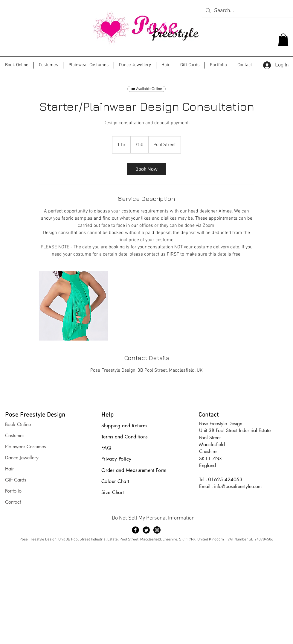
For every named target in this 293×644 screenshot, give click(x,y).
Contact (13, 502)
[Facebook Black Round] (135, 530)
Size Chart (113, 492)
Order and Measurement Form (134, 470)
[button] (283, 40)
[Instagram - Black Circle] (157, 530)
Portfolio (13, 491)
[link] (146, 169)
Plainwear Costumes (25, 447)
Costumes (15, 436)
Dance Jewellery (22, 458)
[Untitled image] (74, 306)
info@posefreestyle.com (238, 486)
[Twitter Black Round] (146, 530)
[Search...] (247, 11)
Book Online (18, 424)
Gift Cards (16, 480)
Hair (9, 469)
